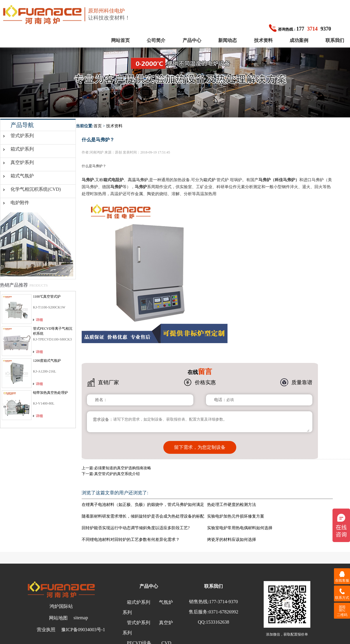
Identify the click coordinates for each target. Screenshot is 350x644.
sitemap (81, 618)
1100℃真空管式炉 (47, 297)
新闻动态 (228, 40)
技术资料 (263, 40)
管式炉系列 (22, 136)
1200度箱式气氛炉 (47, 361)
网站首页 (120, 40)
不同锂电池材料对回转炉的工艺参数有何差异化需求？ (131, 540)
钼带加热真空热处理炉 (50, 393)
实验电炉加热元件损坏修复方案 (236, 516)
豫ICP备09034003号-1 (83, 630)
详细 (39, 320)
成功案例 (299, 40)
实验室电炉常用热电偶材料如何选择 (240, 528)
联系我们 (335, 40)
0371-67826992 (224, 612)
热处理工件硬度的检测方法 (232, 505)
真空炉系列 (22, 162)
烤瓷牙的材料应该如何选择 (232, 540)
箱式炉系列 (22, 149)
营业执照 (46, 630)
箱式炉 (209, 180)
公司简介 (156, 40)
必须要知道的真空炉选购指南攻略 (123, 468)
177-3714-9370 (224, 602)
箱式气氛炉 (22, 176)
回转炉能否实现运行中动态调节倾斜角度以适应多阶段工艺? (136, 528)
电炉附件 (20, 203)
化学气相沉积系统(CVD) (36, 189)
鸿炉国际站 (61, 606)
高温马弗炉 (138, 180)
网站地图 (58, 618)
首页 (98, 126)
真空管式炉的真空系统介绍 (117, 474)
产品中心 (192, 40)
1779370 (300, 29)
